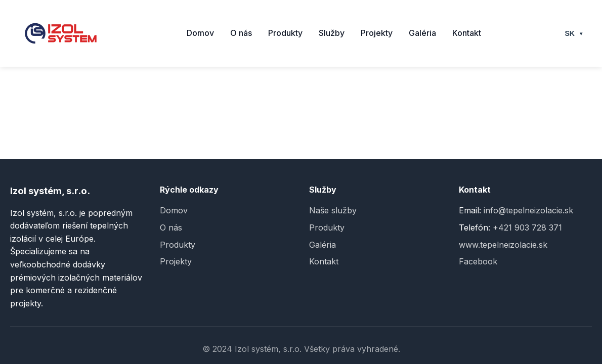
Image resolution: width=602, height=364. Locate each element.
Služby (332, 33)
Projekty (377, 33)
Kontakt (467, 33)
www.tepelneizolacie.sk (503, 245)
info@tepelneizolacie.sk (528, 210)
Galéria (422, 33)
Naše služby (333, 210)
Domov (200, 33)
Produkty (285, 33)
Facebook (478, 261)
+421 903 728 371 (527, 227)
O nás (241, 33)
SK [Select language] (574, 33)
